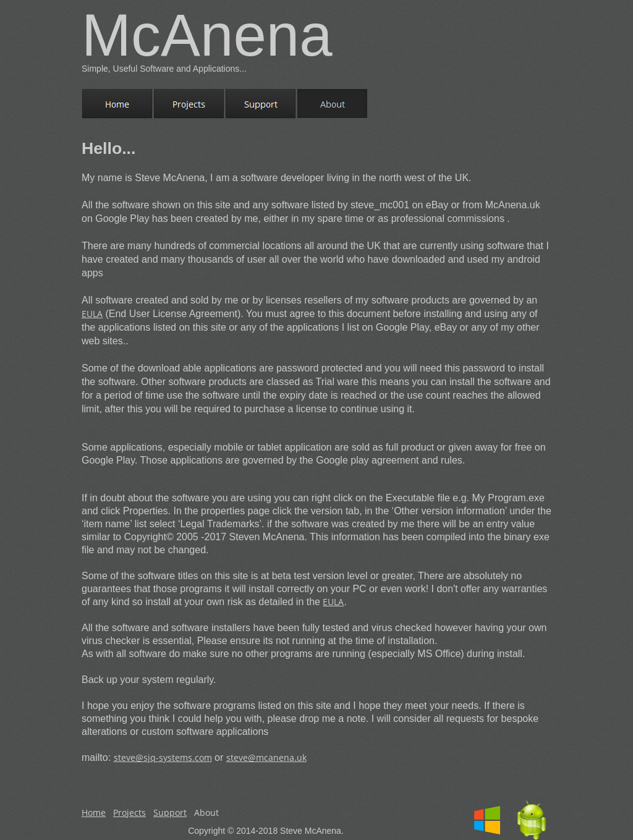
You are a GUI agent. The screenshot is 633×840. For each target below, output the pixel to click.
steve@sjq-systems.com (163, 757)
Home (94, 812)
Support (170, 812)
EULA (92, 314)
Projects (130, 812)
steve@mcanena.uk (266, 757)
